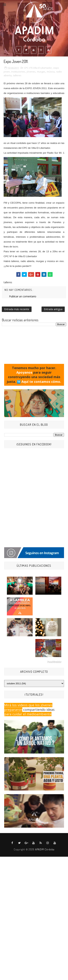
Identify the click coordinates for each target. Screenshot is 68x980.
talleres (17, 75)
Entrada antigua (53, 309)
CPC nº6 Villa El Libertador (38, 68)
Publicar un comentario (23, 296)
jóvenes (31, 72)
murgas (41, 72)
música (51, 72)
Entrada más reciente (17, 309)
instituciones (18, 72)
